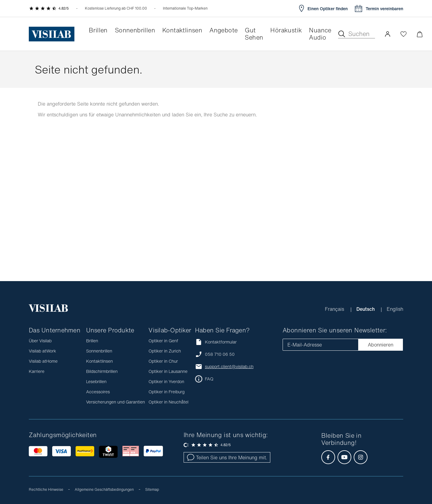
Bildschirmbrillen (102, 371)
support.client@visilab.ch (229, 367)
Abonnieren (381, 345)
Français (335, 309)
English (395, 309)
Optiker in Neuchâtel (168, 402)
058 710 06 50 (220, 354)
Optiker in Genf (163, 341)
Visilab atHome (43, 361)
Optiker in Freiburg (166, 392)
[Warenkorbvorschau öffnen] (420, 34)
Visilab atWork (42, 351)
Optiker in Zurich (165, 351)
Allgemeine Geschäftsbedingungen (104, 489)
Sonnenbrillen (99, 351)
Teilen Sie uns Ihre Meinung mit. (227, 457)
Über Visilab (40, 341)
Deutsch (366, 309)
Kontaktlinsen (99, 361)
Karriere (37, 371)
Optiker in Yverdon (166, 381)
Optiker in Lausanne (168, 371)
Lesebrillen (96, 381)
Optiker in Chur (163, 361)
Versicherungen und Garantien (115, 402)
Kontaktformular (216, 342)
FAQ (209, 379)
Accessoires (98, 392)
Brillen (92, 341)
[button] (388, 34)
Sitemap (152, 489)
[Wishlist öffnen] (403, 34)
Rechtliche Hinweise (46, 489)
